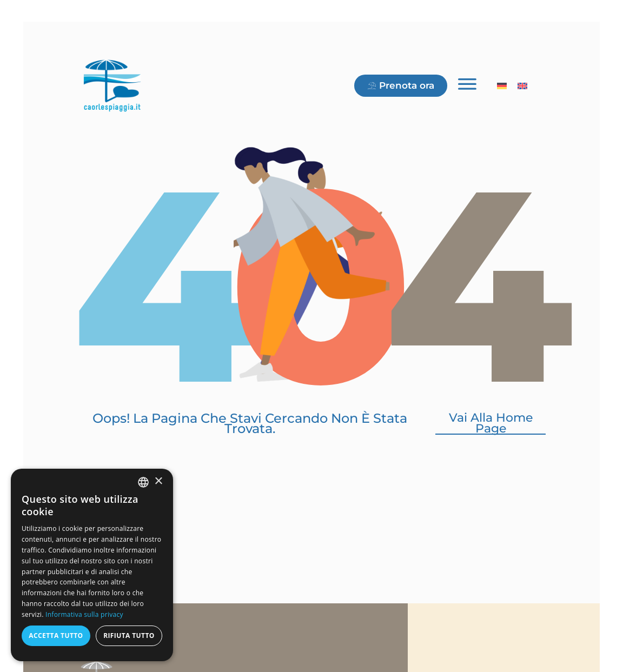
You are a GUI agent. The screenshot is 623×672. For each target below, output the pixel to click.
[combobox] (143, 482)
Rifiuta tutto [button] (129, 636)
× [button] (158, 481)
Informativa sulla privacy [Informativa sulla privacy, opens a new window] (84, 614)
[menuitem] (502, 80)
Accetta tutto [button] (56, 636)
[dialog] (92, 565)
